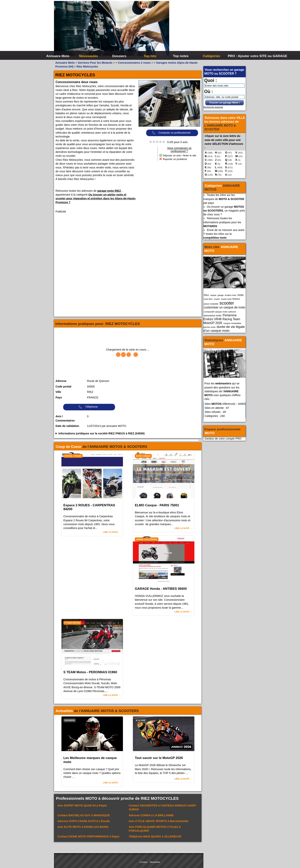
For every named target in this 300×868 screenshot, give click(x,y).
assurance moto (213, 315)
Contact (144, 862)
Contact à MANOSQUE (84, 815)
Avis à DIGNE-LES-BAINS (83, 827)
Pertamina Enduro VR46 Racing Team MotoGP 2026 (222, 319)
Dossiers (119, 56)
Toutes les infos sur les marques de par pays (224, 199)
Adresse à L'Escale (84, 821)
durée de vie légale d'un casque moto (224, 329)
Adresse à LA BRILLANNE (151, 815)
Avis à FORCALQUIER (155, 829)
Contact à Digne (88, 836)
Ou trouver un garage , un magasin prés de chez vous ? (224, 211)
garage (221, 295)
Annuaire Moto (58, 56)
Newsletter (155, 862)
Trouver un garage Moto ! (225, 103)
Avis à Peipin (82, 806)
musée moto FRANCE (230, 299)
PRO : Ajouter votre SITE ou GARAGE (243, 56)
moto (240, 295)
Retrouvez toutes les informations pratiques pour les (222, 222)
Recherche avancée (213, 107)
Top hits (150, 56)
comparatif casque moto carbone (220, 312)
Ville (58, 392)
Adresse (61, 381)
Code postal (63, 387)
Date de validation (67, 426)
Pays (59, 397)
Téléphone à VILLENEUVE (155, 836)
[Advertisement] (208, 29)
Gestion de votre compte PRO (223, 439)
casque (213, 295)
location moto (230, 295)
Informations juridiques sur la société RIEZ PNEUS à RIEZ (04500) (102, 433)
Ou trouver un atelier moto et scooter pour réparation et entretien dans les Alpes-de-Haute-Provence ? (96, 198)
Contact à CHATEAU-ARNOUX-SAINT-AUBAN (163, 807)
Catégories (211, 56)
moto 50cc (208, 299)
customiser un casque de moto (225, 307)
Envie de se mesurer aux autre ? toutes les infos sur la (224, 234)
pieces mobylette (211, 304)
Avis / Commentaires (65, 418)
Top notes (181, 56)
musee (217, 299)
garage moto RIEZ (109, 191)
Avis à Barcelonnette (159, 821)
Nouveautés (89, 56)
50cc (206, 295)
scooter (227, 303)
